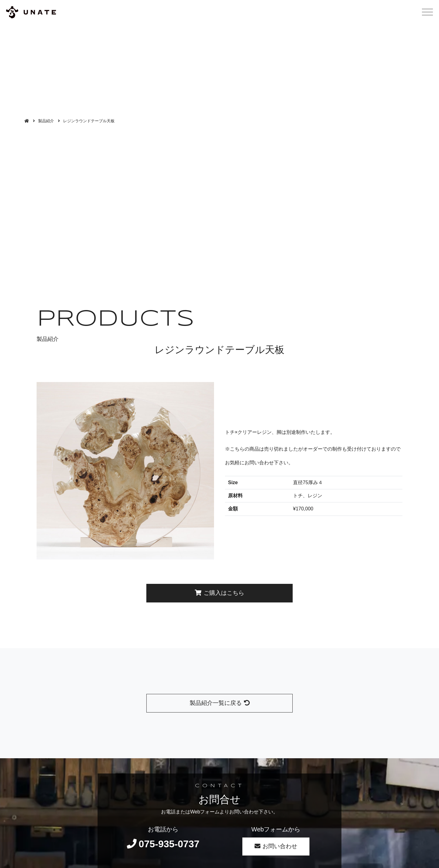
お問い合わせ (276, 846)
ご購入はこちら (220, 593)
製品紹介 (46, 121)
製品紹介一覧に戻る (220, 703)
